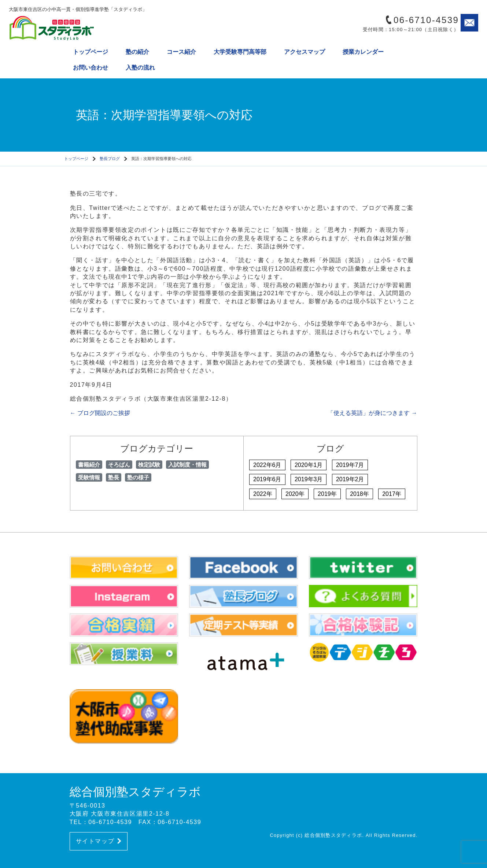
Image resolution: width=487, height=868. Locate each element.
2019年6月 (267, 479)
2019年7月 (350, 465)
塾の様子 (138, 477)
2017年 (392, 494)
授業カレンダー (363, 52)
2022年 (263, 494)
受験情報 (89, 477)
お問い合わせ (91, 68)
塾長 (114, 477)
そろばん (119, 465)
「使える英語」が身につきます (372, 413)
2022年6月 (267, 465)
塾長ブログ (110, 159)
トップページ (91, 52)
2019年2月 (350, 479)
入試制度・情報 (187, 465)
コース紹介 (181, 52)
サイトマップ (99, 841)
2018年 (359, 494)
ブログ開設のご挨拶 (100, 413)
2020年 (295, 494)
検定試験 (149, 465)
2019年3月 (309, 479)
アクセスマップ (305, 52)
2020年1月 (309, 465)
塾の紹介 (137, 52)
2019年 (327, 494)
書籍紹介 (89, 465)
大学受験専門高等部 (240, 52)
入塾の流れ (140, 68)
